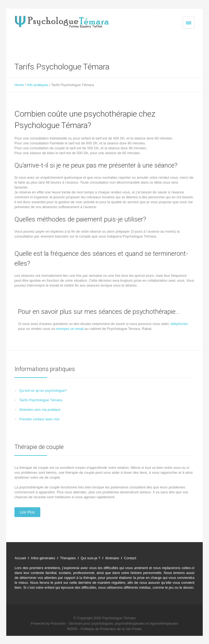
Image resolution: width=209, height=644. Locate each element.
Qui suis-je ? (91, 558)
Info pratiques (38, 85)
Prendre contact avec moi (39, 419)
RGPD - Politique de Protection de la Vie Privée (104, 629)
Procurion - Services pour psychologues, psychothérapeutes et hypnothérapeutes (114, 623)
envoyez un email (70, 329)
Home (19, 85)
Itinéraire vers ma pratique (40, 410)
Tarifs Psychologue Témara (41, 400)
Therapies (68, 558)
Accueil (21, 558)
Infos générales (44, 558)
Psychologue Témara (119, 618)
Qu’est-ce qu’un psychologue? (43, 391)
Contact (131, 558)
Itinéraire (112, 558)
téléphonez (179, 324)
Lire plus (27, 512)
